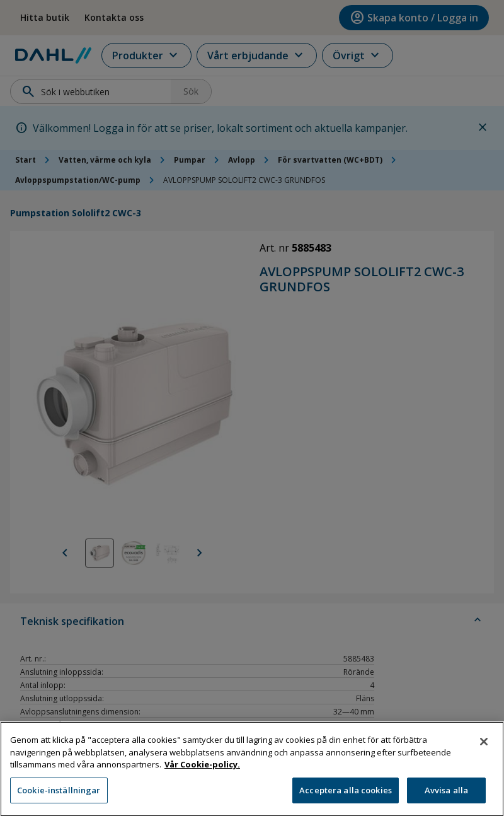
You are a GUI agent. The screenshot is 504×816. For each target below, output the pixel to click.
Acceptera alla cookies (346, 795)
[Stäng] (484, 747)
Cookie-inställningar (59, 795)
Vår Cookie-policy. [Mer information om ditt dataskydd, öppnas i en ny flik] (202, 769)
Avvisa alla (446, 795)
